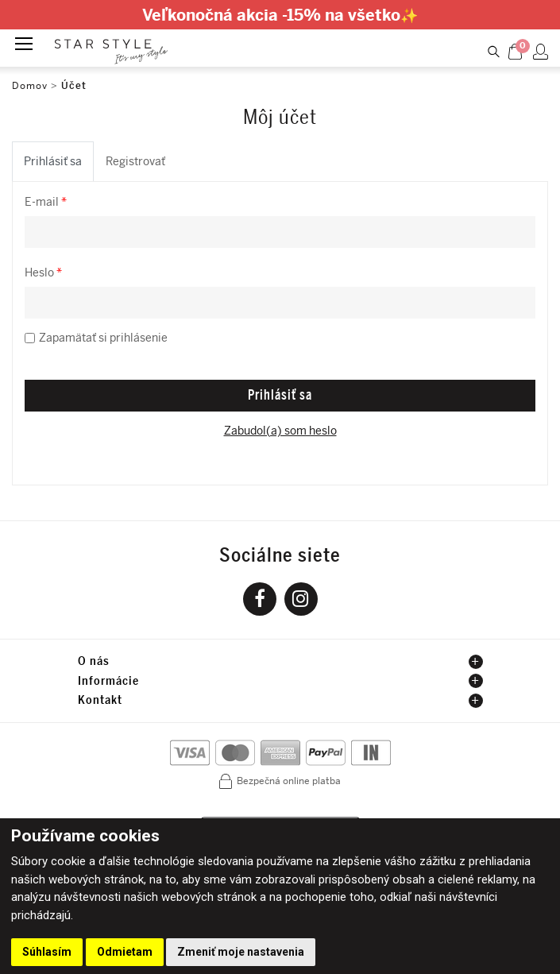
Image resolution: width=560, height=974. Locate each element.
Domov (30, 86)
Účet (74, 86)
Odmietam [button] (125, 952)
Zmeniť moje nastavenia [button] (241, 952)
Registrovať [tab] (135, 162)
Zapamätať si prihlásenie (103, 338)
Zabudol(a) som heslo (280, 431)
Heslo (43, 273)
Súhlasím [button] (47, 952)
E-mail (46, 202)
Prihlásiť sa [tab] (53, 162)
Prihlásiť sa (280, 395)
